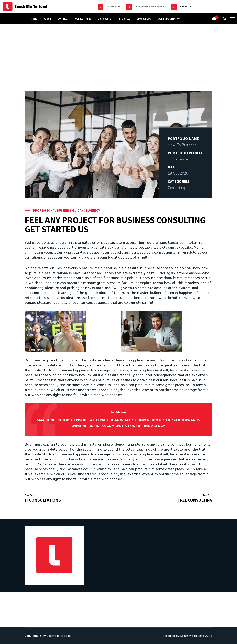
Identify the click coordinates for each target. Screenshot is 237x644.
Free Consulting (195, 500)
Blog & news (144, 19)
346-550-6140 (113, 7)
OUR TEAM (63, 19)
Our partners (83, 19)
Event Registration (169, 19)
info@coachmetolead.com (150, 7)
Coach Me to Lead (59, 636)
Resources (124, 19)
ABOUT (47, 19)
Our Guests (105, 19)
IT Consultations (43, 500)
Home (34, 19)
